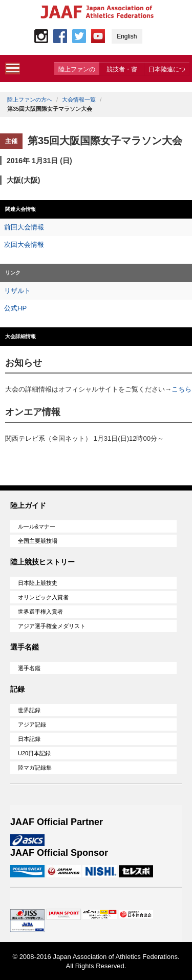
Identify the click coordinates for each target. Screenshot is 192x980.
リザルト (17, 291)
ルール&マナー (37, 526)
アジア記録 (32, 724)
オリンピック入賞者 (43, 597)
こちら (182, 389)
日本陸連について (167, 70)
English (127, 36)
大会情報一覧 (79, 100)
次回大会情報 (24, 244)
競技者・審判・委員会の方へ (122, 70)
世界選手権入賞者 (40, 612)
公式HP (15, 308)
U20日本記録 (34, 753)
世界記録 (29, 710)
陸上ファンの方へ (77, 70)
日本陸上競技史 (38, 583)
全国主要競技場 (38, 541)
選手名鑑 (29, 668)
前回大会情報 (24, 227)
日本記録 (29, 739)
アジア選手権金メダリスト (52, 626)
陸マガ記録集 (35, 768)
